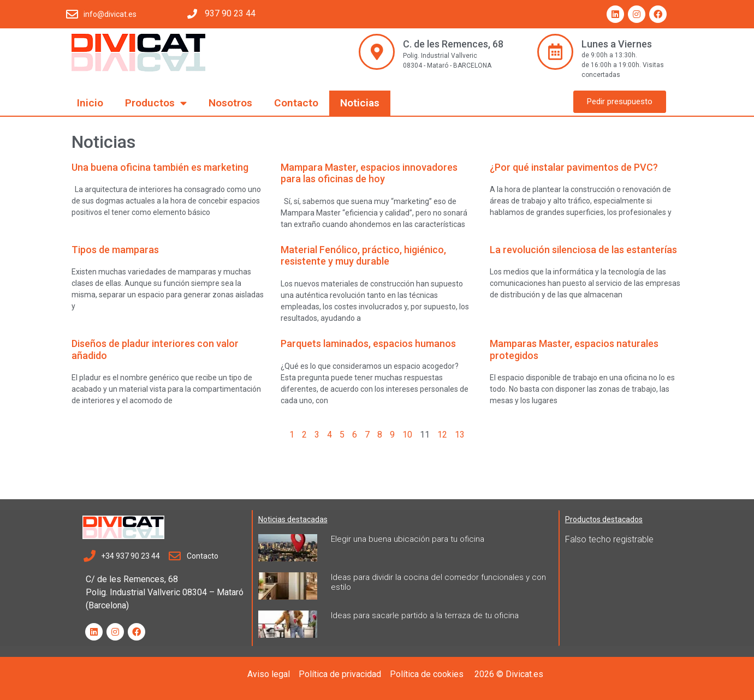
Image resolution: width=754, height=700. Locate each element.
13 (460, 435)
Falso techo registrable (609, 539)
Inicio (90, 103)
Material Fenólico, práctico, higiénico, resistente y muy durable (363, 256)
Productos (156, 103)
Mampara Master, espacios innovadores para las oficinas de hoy (369, 173)
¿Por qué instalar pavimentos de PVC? (574, 167)
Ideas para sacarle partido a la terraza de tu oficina (425, 615)
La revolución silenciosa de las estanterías (583, 250)
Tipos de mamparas (115, 250)
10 (407, 435)
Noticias (360, 103)
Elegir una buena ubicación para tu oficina (408, 539)
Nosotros (230, 103)
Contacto (296, 103)
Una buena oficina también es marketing (160, 167)
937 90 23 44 (230, 13)
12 (442, 435)
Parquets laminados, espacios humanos (368, 343)
